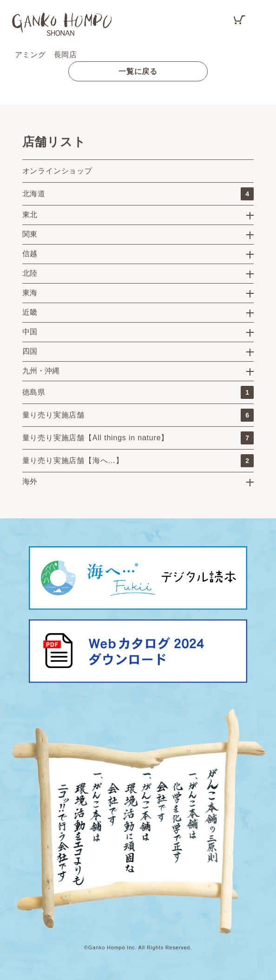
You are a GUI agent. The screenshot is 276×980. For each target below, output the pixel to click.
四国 (30, 351)
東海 (30, 293)
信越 (30, 254)
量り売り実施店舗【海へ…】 (138, 461)
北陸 (30, 273)
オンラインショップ (57, 171)
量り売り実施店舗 (138, 415)
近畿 (30, 312)
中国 (30, 332)
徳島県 (138, 392)
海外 (30, 481)
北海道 (138, 194)
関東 (30, 234)
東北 (30, 215)
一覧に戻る (138, 71)
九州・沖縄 (41, 371)
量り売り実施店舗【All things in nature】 (138, 438)
